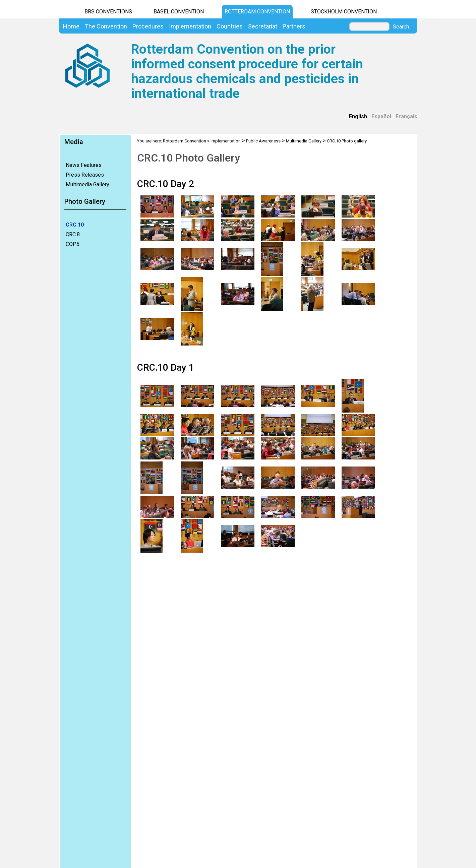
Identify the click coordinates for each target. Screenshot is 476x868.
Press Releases (85, 175)
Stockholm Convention (344, 12)
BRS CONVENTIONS (108, 12)
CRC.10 (75, 225)
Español (381, 116)
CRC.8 (73, 234)
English (358, 116)
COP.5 (73, 244)
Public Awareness (263, 141)
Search (401, 27)
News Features (84, 165)
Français (406, 116)
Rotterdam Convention (257, 12)
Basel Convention (179, 12)
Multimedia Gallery (87, 184)
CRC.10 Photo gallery (347, 141)
